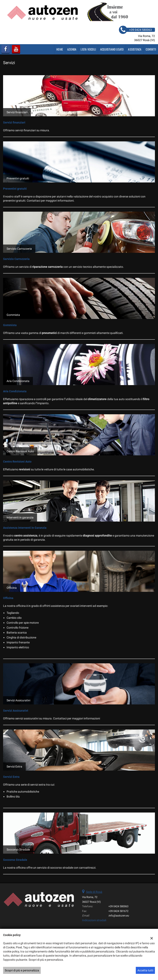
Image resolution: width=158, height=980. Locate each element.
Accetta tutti (145, 970)
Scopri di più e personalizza (22, 970)
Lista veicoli (88, 49)
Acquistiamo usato (112, 49)
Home (60, 49)
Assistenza (135, 49)
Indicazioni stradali (94, 920)
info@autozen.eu (119, 916)
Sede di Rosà (94, 892)
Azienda (72, 49)
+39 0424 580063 (118, 906)
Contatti (151, 49)
